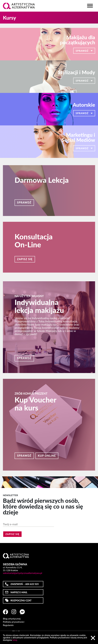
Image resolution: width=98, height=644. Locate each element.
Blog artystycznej (12, 619)
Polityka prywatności (14, 622)
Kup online (47, 456)
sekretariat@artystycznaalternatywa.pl (23, 573)
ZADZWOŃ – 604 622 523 (25, 584)
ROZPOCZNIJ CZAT (21, 600)
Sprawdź (24, 202)
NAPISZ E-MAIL (19, 592)
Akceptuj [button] (93, 638)
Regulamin (8, 625)
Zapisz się (25, 259)
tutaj (15, 640)
